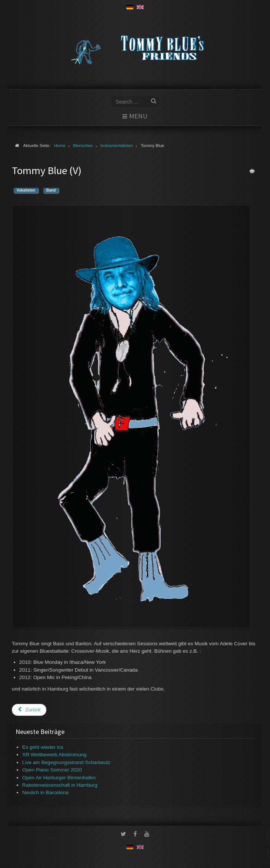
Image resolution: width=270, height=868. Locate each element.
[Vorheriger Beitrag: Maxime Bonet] (29, 710)
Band (51, 190)
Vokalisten (26, 190)
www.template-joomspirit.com (269, 846)
